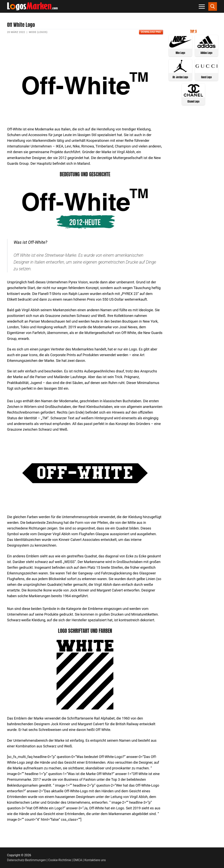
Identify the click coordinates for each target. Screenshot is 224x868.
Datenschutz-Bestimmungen (26, 860)
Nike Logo (180, 53)
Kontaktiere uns (95, 860)
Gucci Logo (206, 77)
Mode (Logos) (38, 32)
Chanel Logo (193, 101)
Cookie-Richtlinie (60, 860)
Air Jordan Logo (180, 77)
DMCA (78, 860)
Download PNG (151, 32)
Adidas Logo (206, 53)
